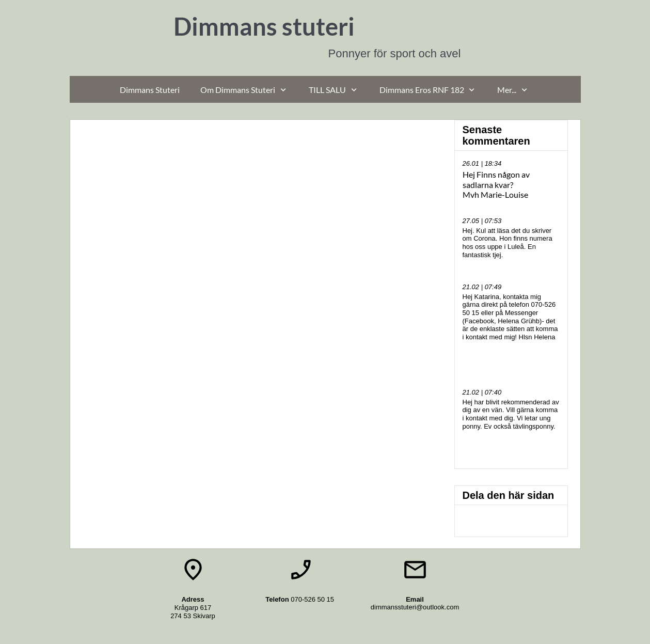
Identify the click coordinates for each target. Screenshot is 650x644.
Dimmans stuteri (264, 26)
